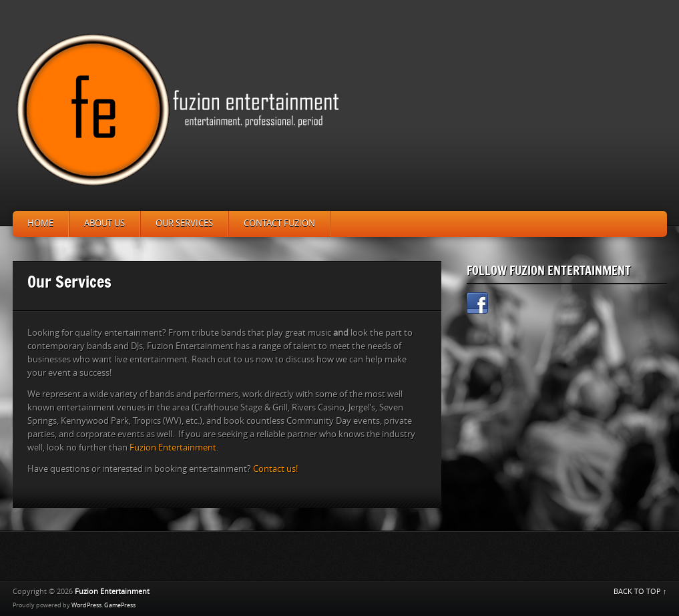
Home (40, 223)
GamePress (120, 605)
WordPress (86, 605)
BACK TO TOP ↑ (640, 592)
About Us (104, 223)
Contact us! (275, 469)
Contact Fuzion (279, 223)
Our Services (184, 223)
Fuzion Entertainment (173, 447)
